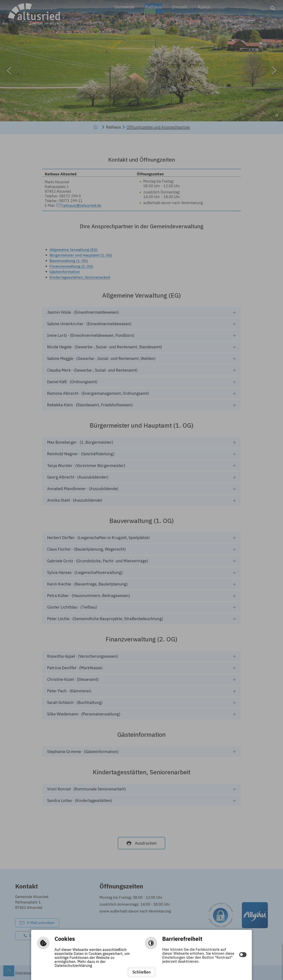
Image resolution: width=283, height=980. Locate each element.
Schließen (142, 972)
